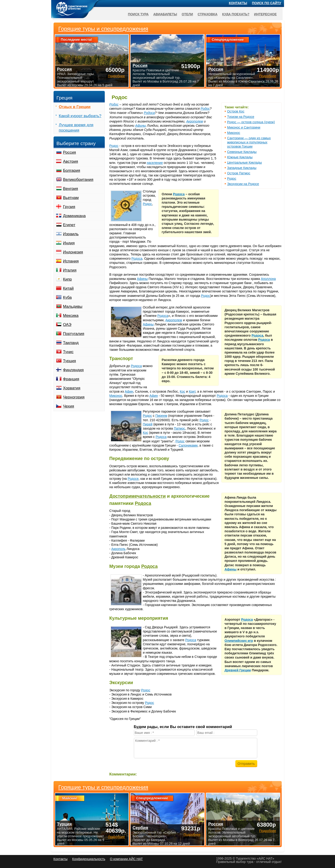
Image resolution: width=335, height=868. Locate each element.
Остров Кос (236, 111)
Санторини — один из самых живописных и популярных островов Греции (249, 142)
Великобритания (78, 180)
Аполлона (268, 279)
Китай (68, 288)
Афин (129, 391)
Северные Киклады (242, 152)
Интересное (265, 14)
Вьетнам (71, 198)
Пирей (148, 424)
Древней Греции (238, 670)
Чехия (69, 406)
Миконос (234, 133)
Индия (69, 243)
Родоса (149, 113)
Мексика (71, 316)
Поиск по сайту (267, 3)
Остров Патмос (239, 173)
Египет (69, 225)
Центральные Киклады (245, 162)
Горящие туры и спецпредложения (103, 787)
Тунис (68, 352)
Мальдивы (73, 306)
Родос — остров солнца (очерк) (251, 122)
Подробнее (116, 837)
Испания (71, 261)
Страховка (208, 14)
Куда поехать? (236, 14)
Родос (232, 179)
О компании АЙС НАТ (126, 859)
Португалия (74, 334)
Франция (71, 379)
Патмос (179, 428)
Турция (70, 361)
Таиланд (71, 343)
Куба (67, 297)
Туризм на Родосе (241, 117)
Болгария (72, 171)
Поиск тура (138, 14)
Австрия (71, 161)
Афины (140, 126)
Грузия (69, 207)
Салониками (188, 445)
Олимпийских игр (239, 641)
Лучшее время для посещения (76, 128)
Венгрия (71, 189)
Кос (182, 391)
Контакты (238, 3)
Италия (70, 270)
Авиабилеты (165, 14)
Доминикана (74, 216)
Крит (192, 391)
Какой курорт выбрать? (80, 116)
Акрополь (118, 549)
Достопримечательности (138, 496)
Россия (70, 152)
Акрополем (195, 121)
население (155, 163)
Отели (187, 14)
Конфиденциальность (89, 859)
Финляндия (73, 370)
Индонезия (73, 252)
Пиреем (161, 416)
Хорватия (72, 388)
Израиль (71, 234)
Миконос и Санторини (244, 127)
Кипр (68, 279)
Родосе (133, 479)
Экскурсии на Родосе (243, 184)
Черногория (74, 397)
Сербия (140, 828)
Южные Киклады (240, 157)
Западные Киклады (242, 168)
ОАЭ (67, 325)
